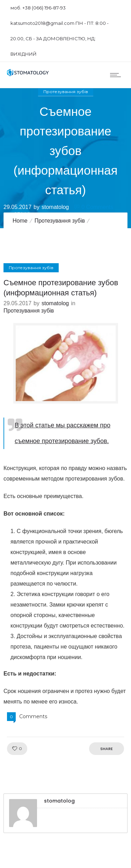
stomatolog (55, 207)
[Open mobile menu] (117, 75)
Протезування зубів (60, 221)
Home (20, 221)
